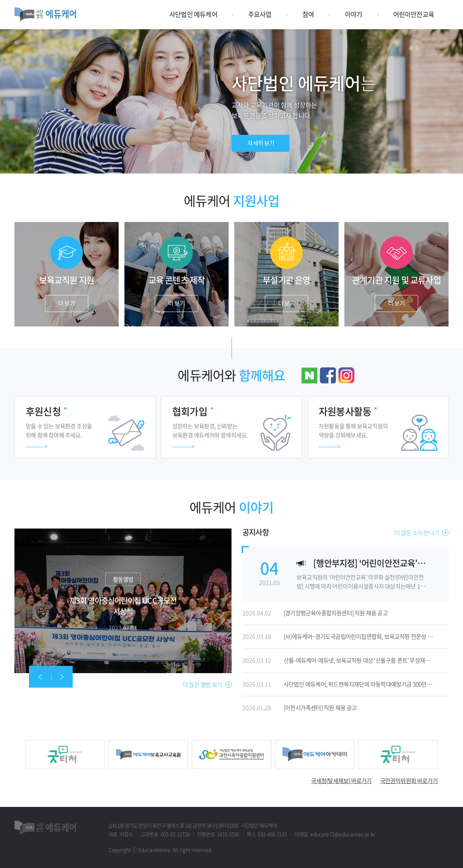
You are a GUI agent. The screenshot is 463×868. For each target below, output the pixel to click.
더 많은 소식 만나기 (417, 533)
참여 (308, 14)
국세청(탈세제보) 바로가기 (341, 781)
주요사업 (260, 14)
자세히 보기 (123, 601)
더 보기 (67, 303)
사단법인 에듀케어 (193, 14)
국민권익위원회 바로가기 (409, 781)
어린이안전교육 (414, 14)
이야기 (354, 14)
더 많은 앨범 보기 (202, 685)
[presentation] (40, 677)
